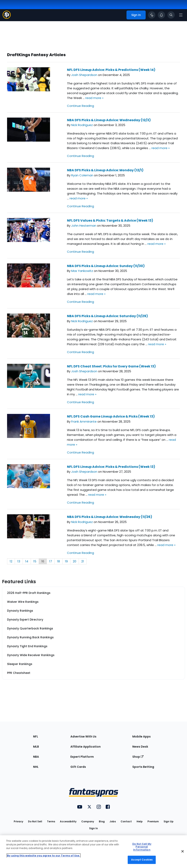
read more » (94, 98)
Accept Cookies (142, 860)
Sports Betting (143, 767)
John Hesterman (84, 226)
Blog (102, 821)
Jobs (113, 821)
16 (43, 561)
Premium (153, 821)
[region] (93, 852)
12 (11, 561)
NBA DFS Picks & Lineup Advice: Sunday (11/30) (106, 266)
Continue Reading (80, 106)
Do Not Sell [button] (35, 821)
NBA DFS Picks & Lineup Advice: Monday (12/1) (105, 170)
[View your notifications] (161, 15)
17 (51, 561)
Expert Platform (82, 757)
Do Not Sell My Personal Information (142, 847)
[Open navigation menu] (181, 15)
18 (59, 561)
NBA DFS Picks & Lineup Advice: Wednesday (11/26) (110, 517)
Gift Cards (78, 767)
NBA (36, 757)
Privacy (18, 821)
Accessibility (68, 821)
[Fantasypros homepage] (7, 18)
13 (19, 561)
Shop (138, 757)
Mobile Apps (142, 736)
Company (88, 821)
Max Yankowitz (82, 271)
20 (75, 561)
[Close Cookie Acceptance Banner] (183, 851)
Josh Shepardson (84, 75)
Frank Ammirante (84, 421)
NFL (36, 736)
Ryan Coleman (82, 175)
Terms (51, 821)
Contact (126, 821)
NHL (36, 767)
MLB (36, 747)
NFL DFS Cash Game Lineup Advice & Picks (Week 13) (111, 416)
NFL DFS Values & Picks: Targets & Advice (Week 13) (110, 220)
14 (27, 561)
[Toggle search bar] (171, 15)
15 (35, 561)
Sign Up (169, 821)
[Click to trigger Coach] (152, 15)
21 (83, 561)
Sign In (93, 828)
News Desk (140, 747)
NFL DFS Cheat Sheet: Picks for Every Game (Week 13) (111, 366)
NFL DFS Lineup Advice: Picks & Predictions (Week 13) (111, 467)
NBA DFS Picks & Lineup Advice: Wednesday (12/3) (109, 120)
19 (66, 561)
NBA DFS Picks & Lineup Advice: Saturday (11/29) (107, 316)
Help (140, 821)
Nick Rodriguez (82, 125)
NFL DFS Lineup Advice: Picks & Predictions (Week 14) (111, 70)
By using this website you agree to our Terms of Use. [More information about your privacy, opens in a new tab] (44, 856)
